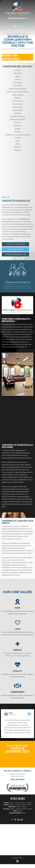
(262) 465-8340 (18, 22)
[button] (17, 57)
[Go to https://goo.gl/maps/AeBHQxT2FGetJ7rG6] (22, 820)
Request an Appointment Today (17, 287)
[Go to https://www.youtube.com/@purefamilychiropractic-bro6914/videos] (19, 820)
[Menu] (17, 861)
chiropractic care (26, 324)
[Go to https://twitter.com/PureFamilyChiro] (15, 820)
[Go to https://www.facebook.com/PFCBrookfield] (12, 820)
